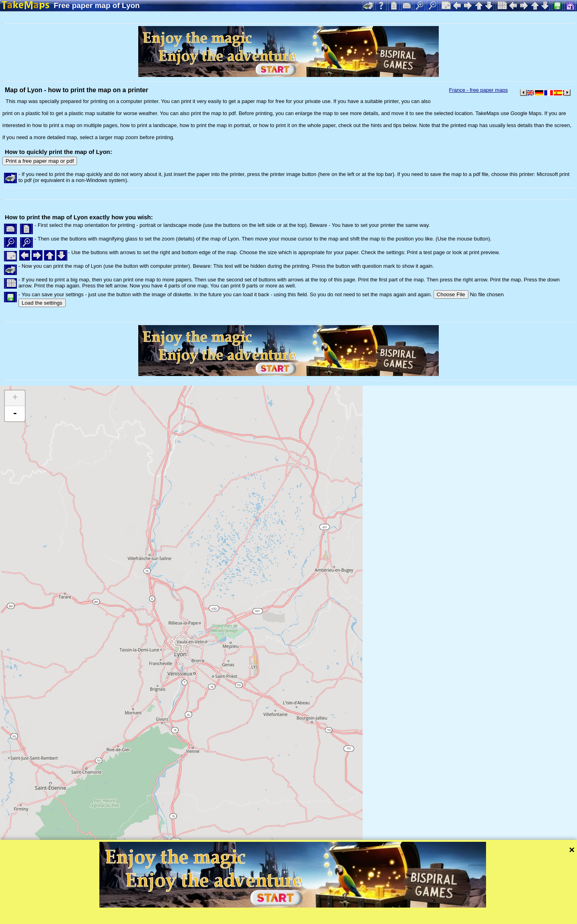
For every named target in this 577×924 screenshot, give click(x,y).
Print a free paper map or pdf (40, 161)
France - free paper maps (478, 90)
